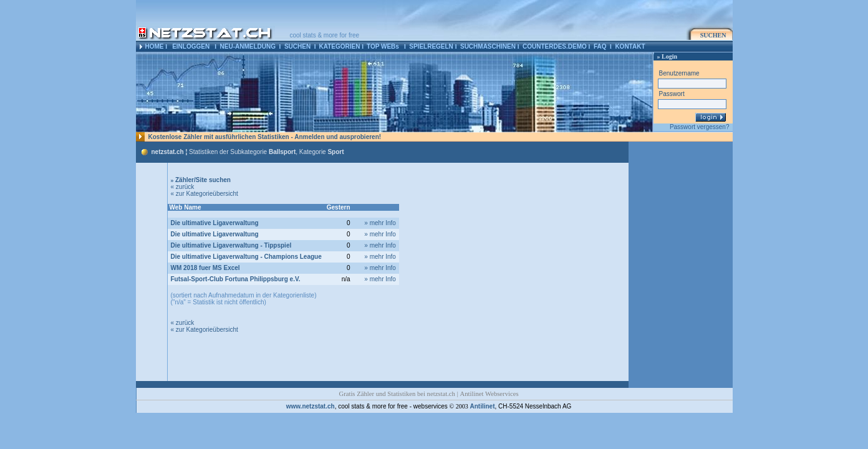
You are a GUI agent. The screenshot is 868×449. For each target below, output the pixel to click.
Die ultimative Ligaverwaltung (215, 223)
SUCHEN (297, 46)
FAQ (600, 46)
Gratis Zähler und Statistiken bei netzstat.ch (397, 394)
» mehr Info (380, 223)
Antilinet (482, 406)
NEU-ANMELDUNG (248, 46)
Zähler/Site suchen (201, 180)
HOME (155, 46)
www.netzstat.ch (311, 406)
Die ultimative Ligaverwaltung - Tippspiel (231, 245)
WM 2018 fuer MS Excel (205, 268)
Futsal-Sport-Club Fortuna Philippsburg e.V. (236, 279)
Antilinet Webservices (489, 394)
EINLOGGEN (191, 46)
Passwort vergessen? (700, 127)
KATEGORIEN (339, 46)
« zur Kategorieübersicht (205, 194)
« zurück (183, 187)
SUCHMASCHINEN (488, 46)
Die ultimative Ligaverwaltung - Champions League (246, 257)
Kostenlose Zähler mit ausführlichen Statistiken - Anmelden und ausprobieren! (265, 137)
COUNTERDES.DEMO (555, 46)
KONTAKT (630, 46)
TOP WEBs (383, 46)
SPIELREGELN (431, 46)
